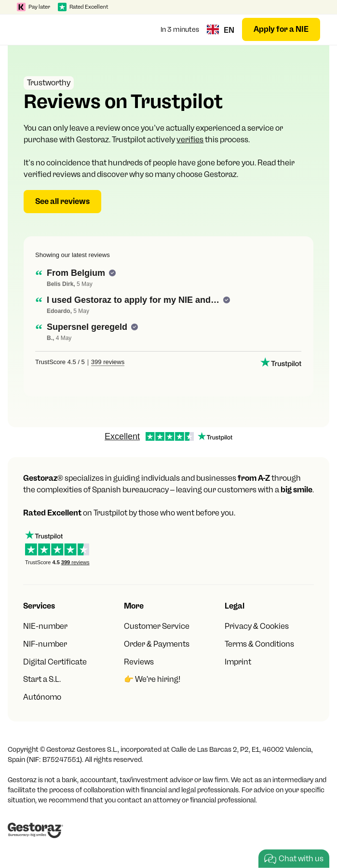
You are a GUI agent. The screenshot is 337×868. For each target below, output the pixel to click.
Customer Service (157, 626)
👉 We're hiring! (152, 679)
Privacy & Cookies (257, 626)
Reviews (139, 662)
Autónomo (42, 697)
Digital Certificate (55, 662)
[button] (27, 29)
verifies (190, 140)
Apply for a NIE (281, 29)
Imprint (238, 662)
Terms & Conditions (259, 644)
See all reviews (62, 201)
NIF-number (45, 644)
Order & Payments (157, 644)
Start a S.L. (42, 679)
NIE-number (45, 626)
